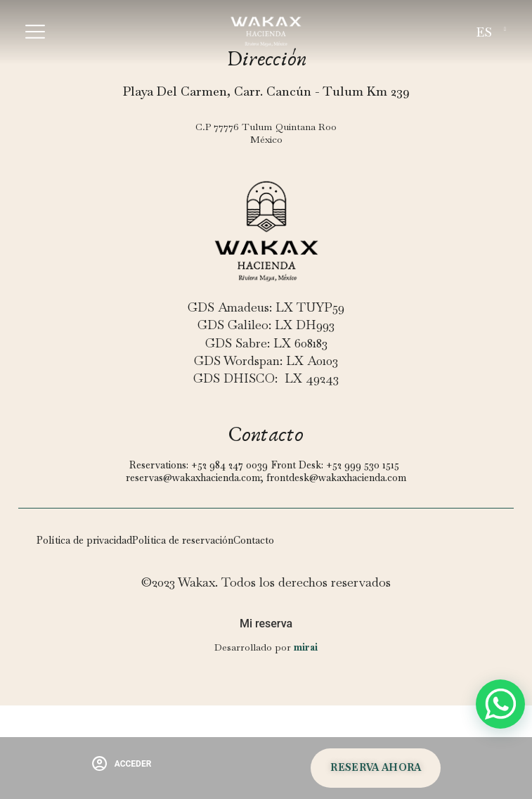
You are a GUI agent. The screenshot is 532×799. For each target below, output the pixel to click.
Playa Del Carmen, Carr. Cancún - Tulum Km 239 (266, 91)
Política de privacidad (84, 540)
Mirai (306, 647)
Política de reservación (183, 540)
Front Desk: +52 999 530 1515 (335, 465)
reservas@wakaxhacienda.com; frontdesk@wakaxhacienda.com (266, 478)
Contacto (254, 540)
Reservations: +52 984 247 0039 (199, 465)
